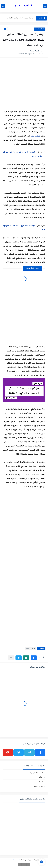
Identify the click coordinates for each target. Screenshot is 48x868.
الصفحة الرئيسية (37, 773)
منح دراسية (39, 786)
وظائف (41, 777)
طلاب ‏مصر (35, 136)
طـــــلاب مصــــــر (24, 6)
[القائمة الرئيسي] (45, 6)
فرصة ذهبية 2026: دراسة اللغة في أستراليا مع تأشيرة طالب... (20, 18)
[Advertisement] (24, 84)
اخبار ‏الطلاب (40, 29)
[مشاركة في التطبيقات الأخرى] (11, 658)
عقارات (40, 782)
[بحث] (3, 6)
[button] (34, 658)
